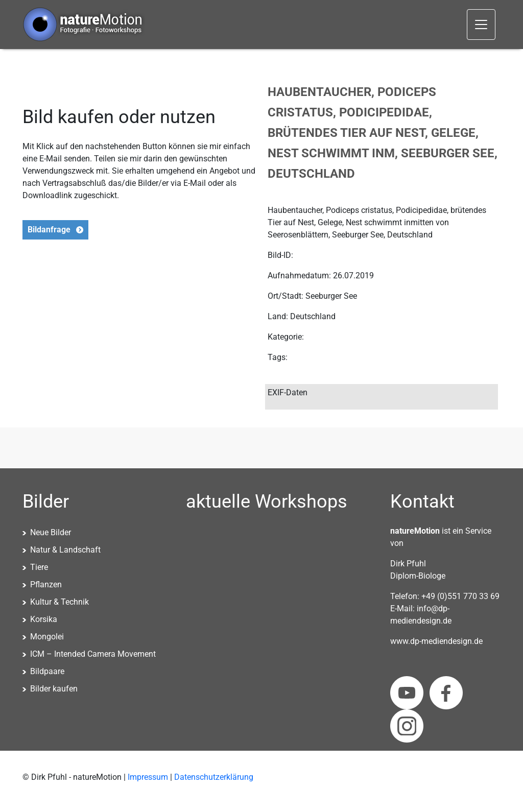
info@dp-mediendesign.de (421, 615)
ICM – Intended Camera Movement (93, 654)
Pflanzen (46, 584)
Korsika (44, 619)
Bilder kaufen (54, 689)
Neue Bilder (51, 532)
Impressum (148, 777)
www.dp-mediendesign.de (436, 641)
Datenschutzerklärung (214, 777)
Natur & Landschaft (65, 550)
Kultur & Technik (60, 602)
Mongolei (47, 637)
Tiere (39, 567)
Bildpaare (47, 671)
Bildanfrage (49, 230)
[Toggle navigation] (481, 25)
